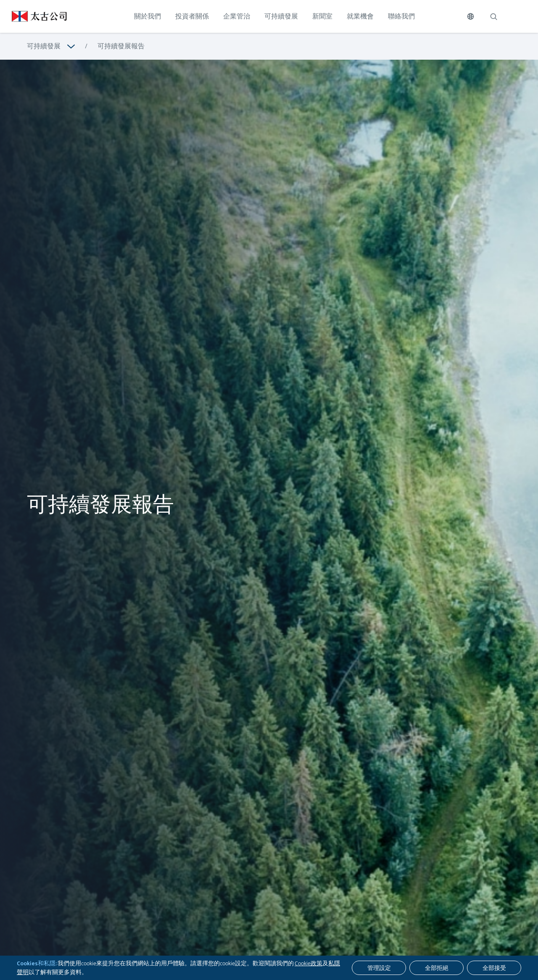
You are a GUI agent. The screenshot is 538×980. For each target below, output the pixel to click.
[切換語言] (471, 16)
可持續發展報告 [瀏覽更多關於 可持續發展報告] (121, 46)
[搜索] (493, 16)
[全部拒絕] (436, 968)
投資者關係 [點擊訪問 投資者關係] (192, 16)
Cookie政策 (309, 963)
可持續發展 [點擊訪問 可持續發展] (281, 16)
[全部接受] (494, 968)
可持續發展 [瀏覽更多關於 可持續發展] (44, 46)
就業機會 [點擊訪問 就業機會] (360, 16)
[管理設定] (379, 968)
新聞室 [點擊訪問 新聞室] (322, 16)
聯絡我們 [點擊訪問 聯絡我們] (401, 16)
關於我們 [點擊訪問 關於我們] (148, 16)
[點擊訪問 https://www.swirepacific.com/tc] (33, 16)
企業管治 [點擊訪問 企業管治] (237, 16)
